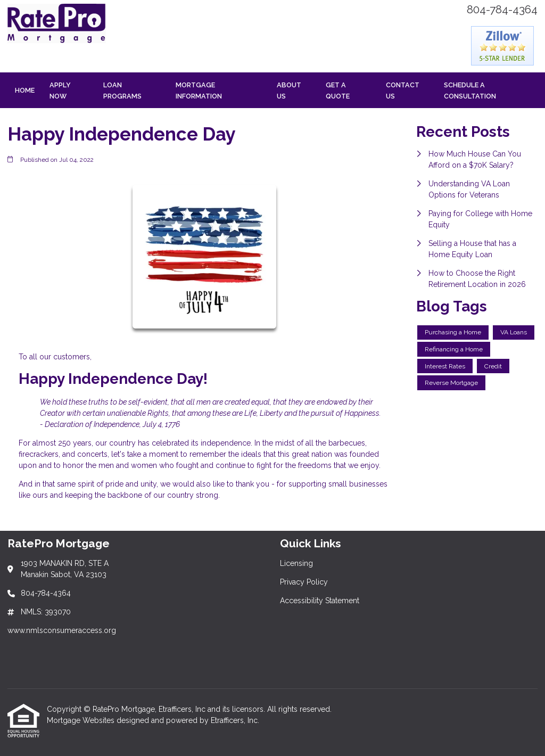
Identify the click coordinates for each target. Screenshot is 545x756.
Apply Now (60, 91)
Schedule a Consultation (470, 91)
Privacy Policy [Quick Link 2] (304, 582)
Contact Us (403, 91)
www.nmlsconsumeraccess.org (62, 630)
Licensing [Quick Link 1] (296, 563)
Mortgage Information (199, 91)
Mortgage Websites (82, 720)
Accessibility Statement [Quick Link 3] (320, 601)
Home (25, 90)
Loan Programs (122, 91)
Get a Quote (338, 91)
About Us (289, 91)
